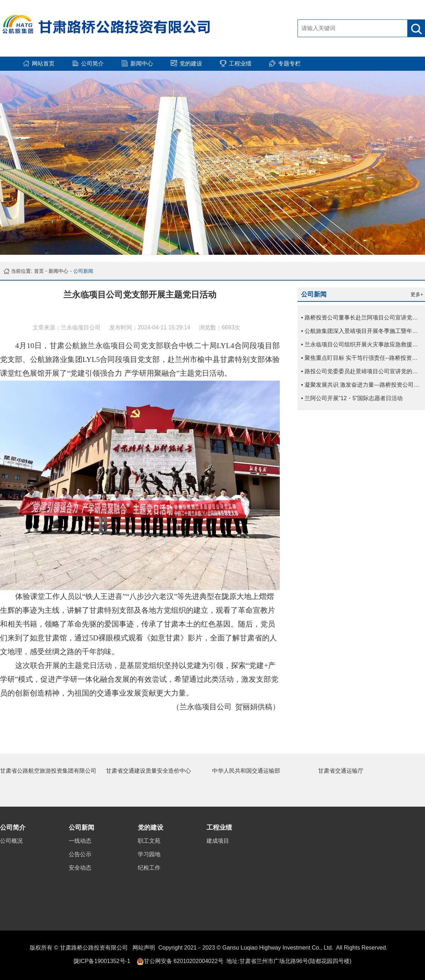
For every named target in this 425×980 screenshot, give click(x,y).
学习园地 (149, 854)
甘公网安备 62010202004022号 (184, 961)
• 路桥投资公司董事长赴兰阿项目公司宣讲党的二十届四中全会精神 (363, 318)
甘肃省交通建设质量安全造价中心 (148, 771)
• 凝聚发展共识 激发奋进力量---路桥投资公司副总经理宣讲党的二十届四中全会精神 (363, 385)
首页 (39, 271)
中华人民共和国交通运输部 (246, 771)
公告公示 (80, 854)
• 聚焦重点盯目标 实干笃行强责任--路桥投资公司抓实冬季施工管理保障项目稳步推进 (363, 358)
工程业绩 (219, 828)
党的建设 (151, 828)
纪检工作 (149, 868)
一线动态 (80, 841)
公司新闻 (83, 271)
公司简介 (13, 828)
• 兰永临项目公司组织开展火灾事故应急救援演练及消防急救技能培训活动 (363, 344)
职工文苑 (149, 841)
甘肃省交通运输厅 (341, 771)
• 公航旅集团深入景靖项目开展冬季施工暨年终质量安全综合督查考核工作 (363, 331)
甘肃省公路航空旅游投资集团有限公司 (48, 771)
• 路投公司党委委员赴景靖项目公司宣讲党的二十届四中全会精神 (363, 371)
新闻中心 (58, 271)
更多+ (417, 294)
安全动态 (80, 868)
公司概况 (11, 841)
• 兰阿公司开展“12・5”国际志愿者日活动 (352, 398)
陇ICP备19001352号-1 (102, 961)
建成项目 (218, 841)
